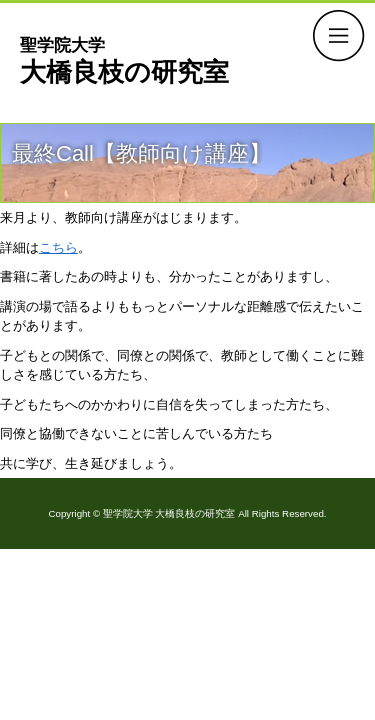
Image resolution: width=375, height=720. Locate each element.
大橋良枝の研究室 (124, 60)
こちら (58, 247)
